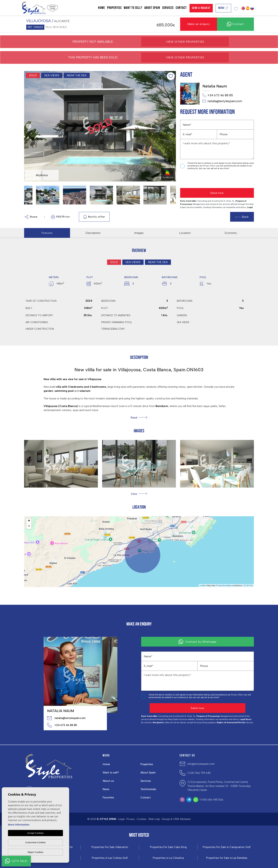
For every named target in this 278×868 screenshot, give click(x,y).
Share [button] (31, 217)
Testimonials (148, 789)
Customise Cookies (35, 842)
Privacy (131, 819)
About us (108, 781)
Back (242, 217)
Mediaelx (185, 819)
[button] (139, 494)
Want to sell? (133, 8)
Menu (223, 8)
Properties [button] (114, 8)
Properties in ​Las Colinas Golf (110, 858)
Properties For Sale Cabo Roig (168, 847)
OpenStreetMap (225, 585)
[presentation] (199, 179)
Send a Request (201, 8)
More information (19, 825)
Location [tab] (185, 233)
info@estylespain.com (201, 764)
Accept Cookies (35, 833)
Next (172, 126)
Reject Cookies (35, 852)
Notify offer (94, 217)
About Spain (152, 8)
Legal (121, 819)
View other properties (185, 42)
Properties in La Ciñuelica (168, 858)
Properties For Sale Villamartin (110, 847)
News (106, 789)
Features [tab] (47, 233)
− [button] (29, 526)
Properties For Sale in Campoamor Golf (227, 847)
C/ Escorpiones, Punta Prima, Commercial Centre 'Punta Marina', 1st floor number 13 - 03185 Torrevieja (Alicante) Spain (219, 786)
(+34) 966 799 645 (199, 773)
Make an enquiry (199, 24)
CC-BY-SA (248, 585)
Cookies (142, 819)
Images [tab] (139, 233)
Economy (231, 233)
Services (168, 8)
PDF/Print (61, 217)
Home (102, 8)
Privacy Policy (210, 166)
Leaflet (203, 585)
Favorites (108, 798)
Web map (154, 819)
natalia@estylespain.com (222, 101)
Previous (28, 126)
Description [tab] (93, 233)
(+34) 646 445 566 (212, 800)
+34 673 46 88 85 (218, 95)
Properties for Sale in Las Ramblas (227, 858)
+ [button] (29, 521)
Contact (181, 8)
